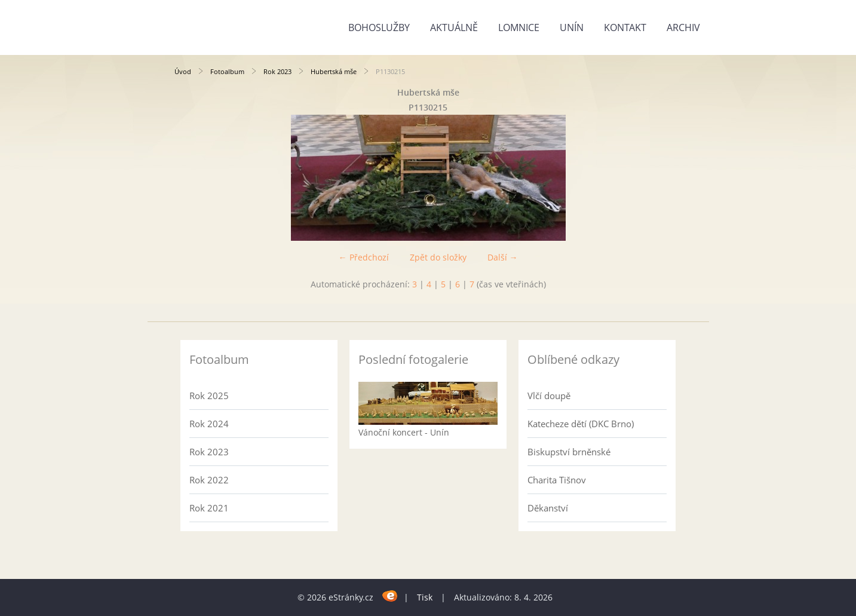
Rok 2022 (209, 480)
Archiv (683, 27)
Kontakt (625, 27)
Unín (572, 27)
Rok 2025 (209, 396)
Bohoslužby (379, 27)
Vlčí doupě (549, 396)
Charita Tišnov (557, 480)
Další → (503, 257)
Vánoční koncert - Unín (404, 432)
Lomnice (519, 27)
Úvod (183, 71)
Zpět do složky (438, 257)
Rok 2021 (209, 508)
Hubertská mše (334, 71)
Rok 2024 (209, 424)
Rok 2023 (277, 71)
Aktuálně (454, 27)
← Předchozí (364, 257)
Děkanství (548, 508)
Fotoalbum (227, 71)
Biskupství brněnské (569, 452)
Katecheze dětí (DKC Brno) (581, 424)
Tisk (425, 597)
